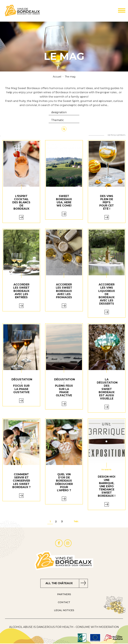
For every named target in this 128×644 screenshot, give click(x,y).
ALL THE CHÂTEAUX (59, 584)
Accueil (57, 77)
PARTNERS (64, 595)
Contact (64, 603)
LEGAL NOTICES (64, 611)
